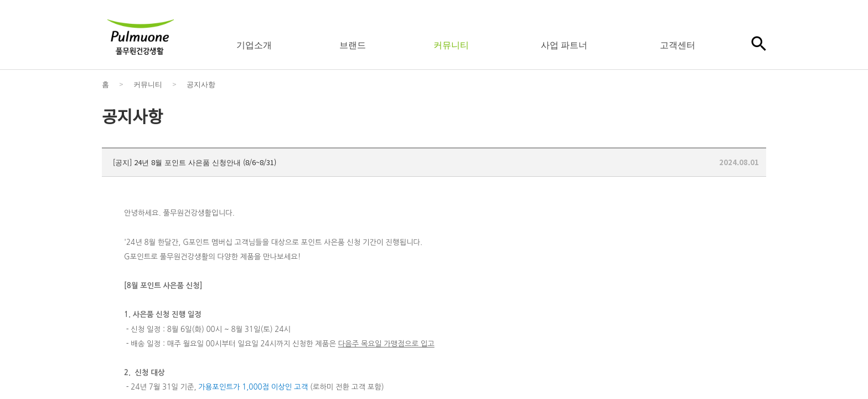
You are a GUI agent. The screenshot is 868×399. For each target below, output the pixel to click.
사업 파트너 (564, 44)
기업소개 (254, 44)
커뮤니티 (451, 44)
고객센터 (678, 44)
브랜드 (353, 44)
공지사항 (201, 84)
